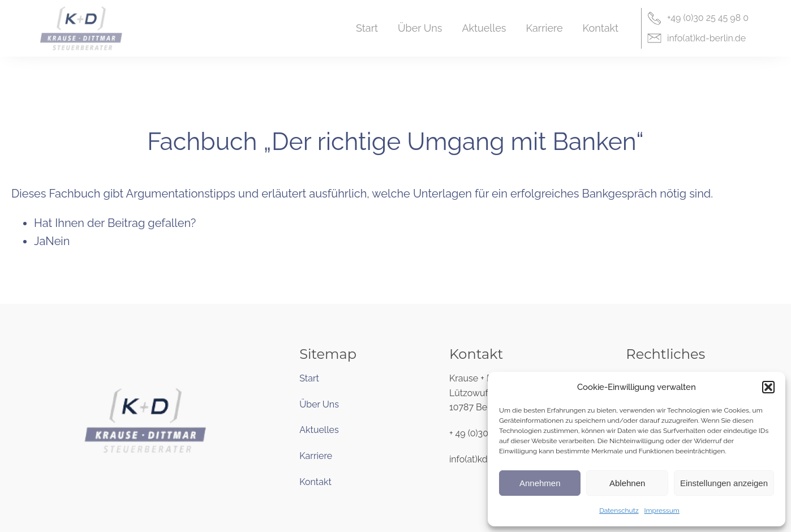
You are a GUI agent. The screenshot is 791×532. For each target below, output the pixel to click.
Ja (40, 241)
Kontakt (315, 482)
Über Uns (319, 404)
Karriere (316, 456)
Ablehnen (627, 483)
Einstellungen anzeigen (724, 483)
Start (309, 378)
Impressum (662, 510)
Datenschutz (619, 510)
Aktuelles (319, 430)
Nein (57, 241)
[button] (768, 387)
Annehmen (540, 483)
